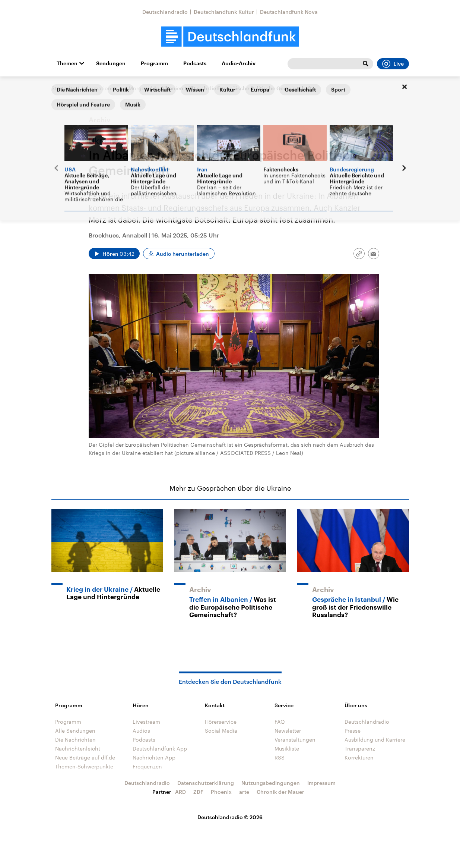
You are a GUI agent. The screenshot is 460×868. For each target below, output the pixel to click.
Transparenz (360, 749)
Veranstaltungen (295, 740)
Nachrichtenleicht (78, 749)
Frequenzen (147, 766)
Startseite (63, 88)
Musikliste (287, 749)
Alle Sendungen (75, 731)
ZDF (198, 792)
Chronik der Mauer (280, 792)
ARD (180, 792)
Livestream (146, 722)
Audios (141, 731)
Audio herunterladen (183, 254)
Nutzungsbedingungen (271, 783)
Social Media (221, 731)
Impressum (321, 783)
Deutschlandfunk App (160, 749)
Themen (67, 63)
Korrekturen (359, 757)
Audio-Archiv (239, 63)
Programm (154, 63)
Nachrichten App (154, 757)
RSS (280, 757)
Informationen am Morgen (115, 88)
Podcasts (195, 63)
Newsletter (288, 731)
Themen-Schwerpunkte (84, 766)
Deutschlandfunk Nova (289, 12)
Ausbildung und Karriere (375, 740)
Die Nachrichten (75, 740)
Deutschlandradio (165, 12)
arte (244, 792)
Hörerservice (221, 722)
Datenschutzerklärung (206, 783)
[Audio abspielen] (114, 254)
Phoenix (221, 792)
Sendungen (111, 63)
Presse (353, 731)
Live (393, 64)
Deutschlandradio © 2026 (230, 817)
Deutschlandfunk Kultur (224, 12)
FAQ (280, 722)
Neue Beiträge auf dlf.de (85, 757)
